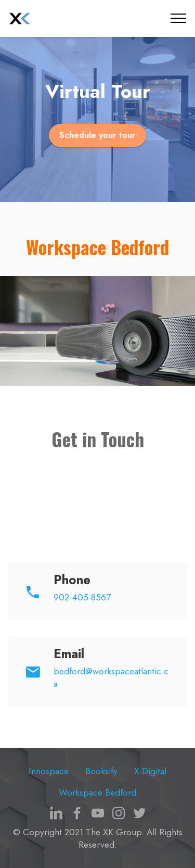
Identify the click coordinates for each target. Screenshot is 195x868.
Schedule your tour (97, 135)
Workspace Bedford (97, 792)
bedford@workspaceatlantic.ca (111, 677)
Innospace (49, 771)
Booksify (101, 771)
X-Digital (150, 771)
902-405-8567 (82, 597)
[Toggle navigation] (179, 18)
